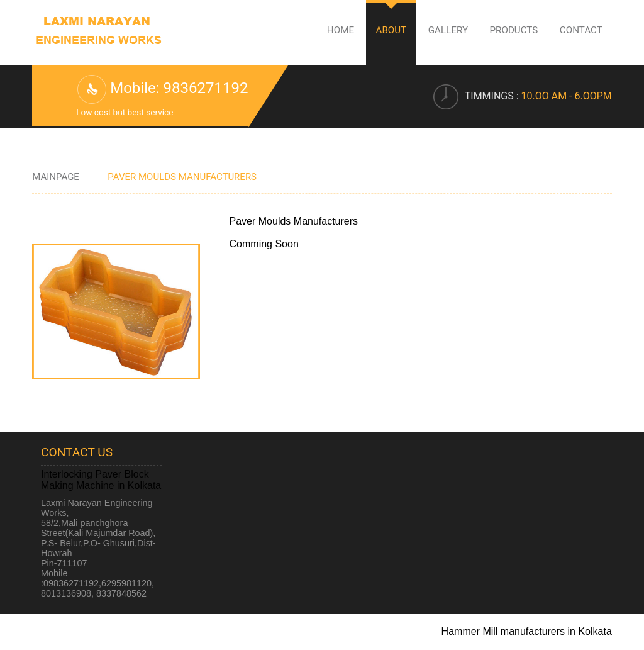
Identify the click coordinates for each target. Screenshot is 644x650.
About (391, 30)
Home (341, 30)
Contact (581, 30)
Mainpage (56, 177)
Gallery (448, 30)
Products (514, 30)
